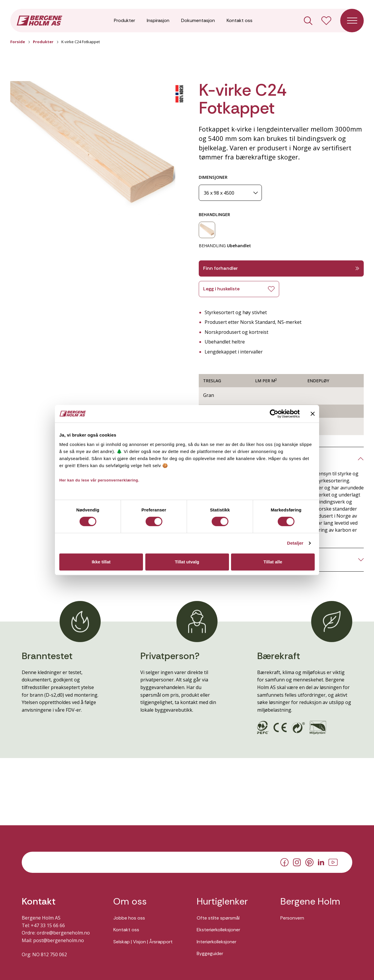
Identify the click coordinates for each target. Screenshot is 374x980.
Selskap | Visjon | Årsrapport (143, 942)
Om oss (130, 901)
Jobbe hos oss (129, 918)
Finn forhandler (281, 268)
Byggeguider (210, 953)
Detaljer (295, 543)
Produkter (124, 20)
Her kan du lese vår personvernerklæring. (99, 480)
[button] (93, 148)
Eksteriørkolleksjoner (218, 930)
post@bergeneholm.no (59, 940)
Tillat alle (273, 562)
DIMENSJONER (213, 177)
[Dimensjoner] (230, 193)
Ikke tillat (101, 562)
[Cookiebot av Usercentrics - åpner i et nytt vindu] (274, 414)
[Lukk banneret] (313, 414)
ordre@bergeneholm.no (63, 933)
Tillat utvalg (187, 562)
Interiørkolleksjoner (217, 942)
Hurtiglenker (222, 901)
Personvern (292, 918)
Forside (18, 42)
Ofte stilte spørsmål (218, 918)
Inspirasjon (158, 20)
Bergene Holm (310, 901)
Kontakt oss (240, 20)
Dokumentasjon (198, 20)
